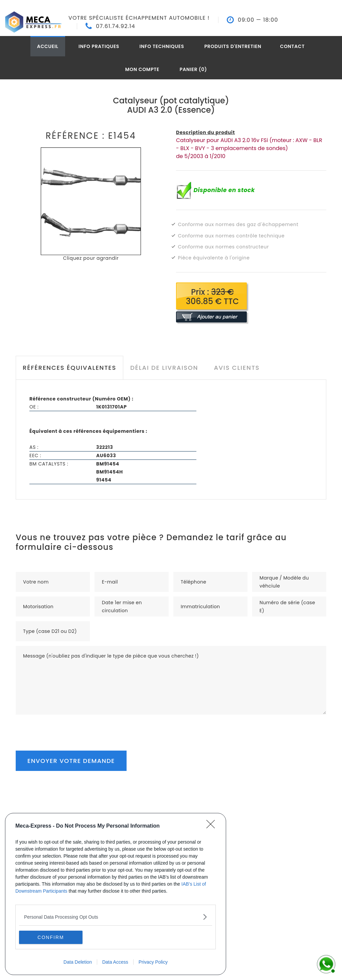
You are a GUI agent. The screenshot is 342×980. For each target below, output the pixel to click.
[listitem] (116, 917)
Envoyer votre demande (71, 761)
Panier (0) (193, 69)
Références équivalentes (69, 368)
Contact (292, 46)
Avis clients (237, 368)
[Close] (213, 826)
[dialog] (116, 894)
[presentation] (66, 728)
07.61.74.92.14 (116, 26)
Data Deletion (78, 962)
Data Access (115, 962)
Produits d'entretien (233, 46)
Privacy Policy (153, 962)
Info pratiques (99, 46)
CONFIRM (51, 937)
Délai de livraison (164, 368)
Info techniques (162, 46)
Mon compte (142, 69)
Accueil (48, 46)
